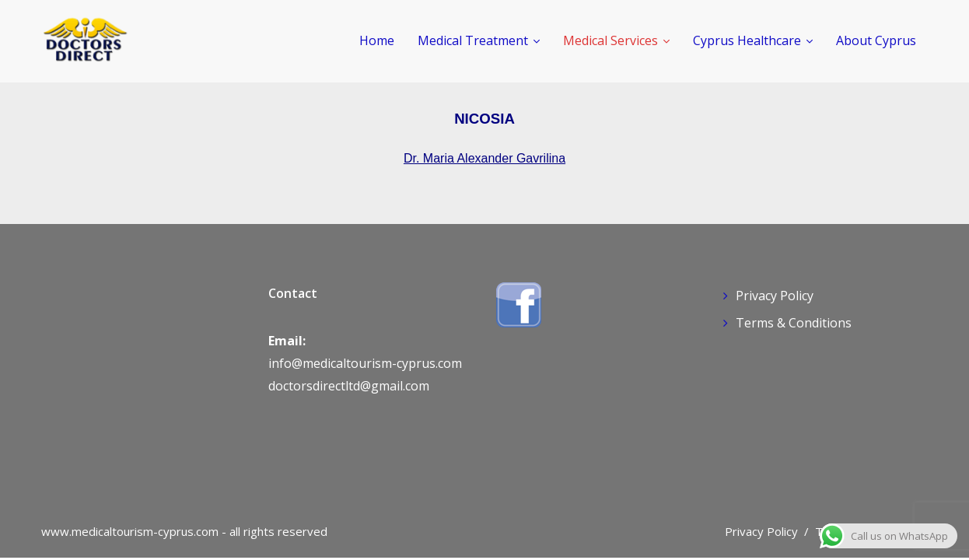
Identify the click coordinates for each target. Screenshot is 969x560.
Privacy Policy (775, 296)
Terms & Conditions (794, 323)
